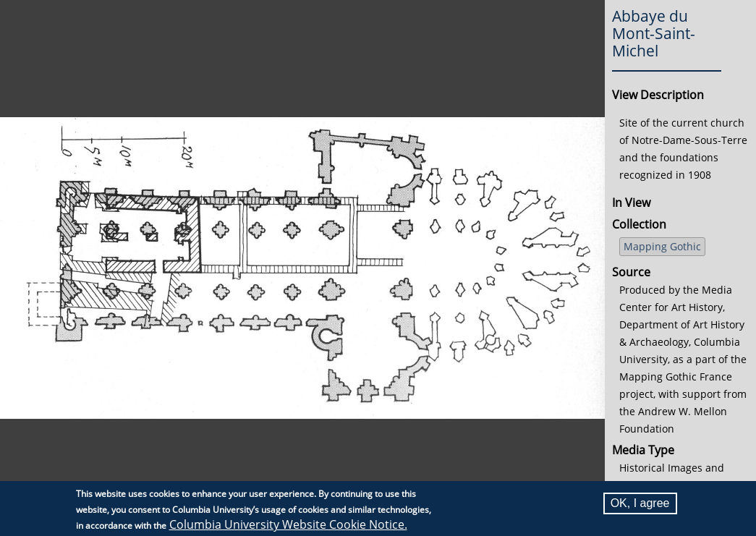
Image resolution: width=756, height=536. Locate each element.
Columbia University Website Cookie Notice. (288, 524)
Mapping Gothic (662, 246)
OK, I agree (640, 503)
